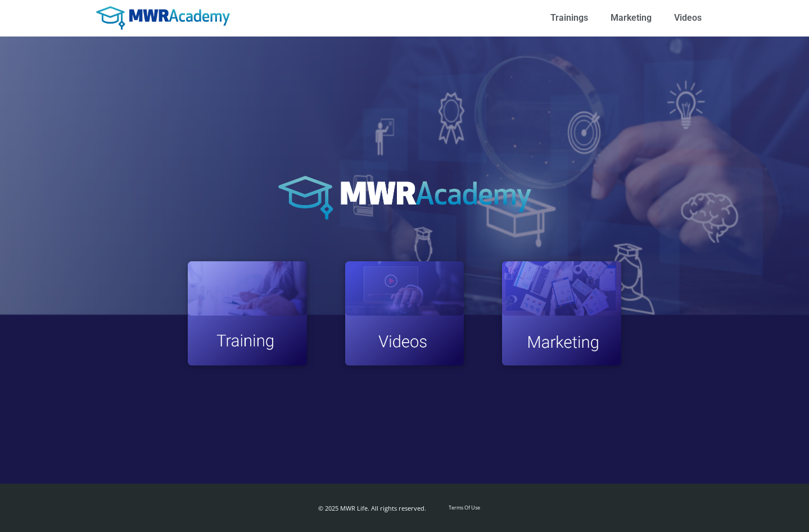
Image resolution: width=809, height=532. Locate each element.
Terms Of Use (464, 508)
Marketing (631, 18)
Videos (688, 18)
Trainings (569, 18)
